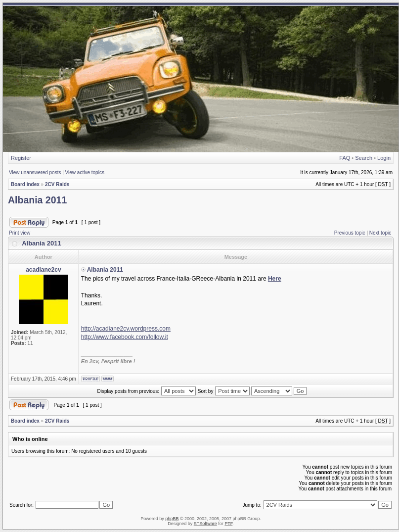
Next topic (380, 233)
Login (384, 158)
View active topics (85, 172)
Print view (20, 233)
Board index (25, 184)
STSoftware (205, 524)
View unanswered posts (35, 172)
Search (364, 158)
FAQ (345, 158)
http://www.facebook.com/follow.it (125, 337)
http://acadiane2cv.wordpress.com (126, 329)
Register (21, 158)
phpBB (172, 519)
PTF (228, 524)
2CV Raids (57, 184)
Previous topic (350, 233)
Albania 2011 (37, 200)
